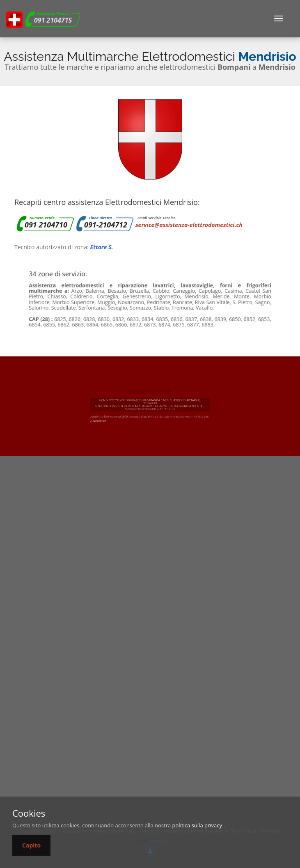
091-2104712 (106, 225)
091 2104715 (53, 20)
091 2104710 (46, 225)
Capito (31, 845)
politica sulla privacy (197, 825)
